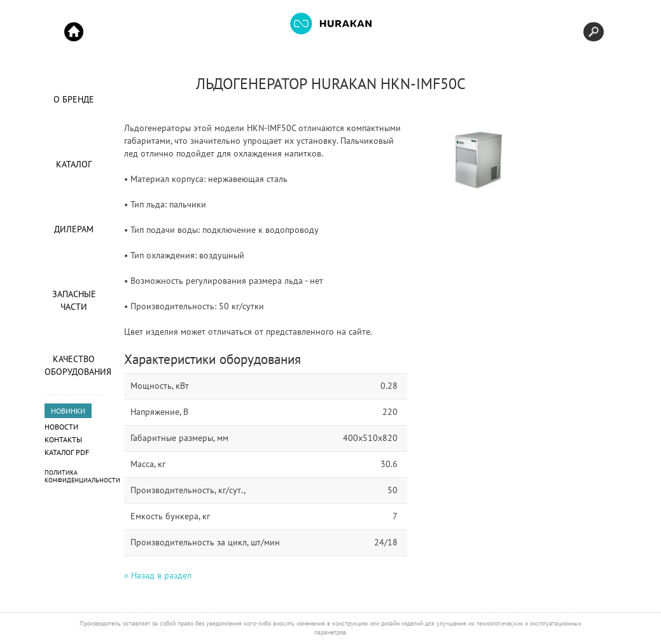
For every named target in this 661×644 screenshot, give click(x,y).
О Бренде (74, 99)
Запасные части (74, 300)
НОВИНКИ (68, 411)
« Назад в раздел (158, 575)
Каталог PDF (67, 452)
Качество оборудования (74, 365)
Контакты (63, 439)
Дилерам (74, 229)
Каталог (74, 164)
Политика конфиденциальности (82, 476)
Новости (61, 427)
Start (74, 32)
